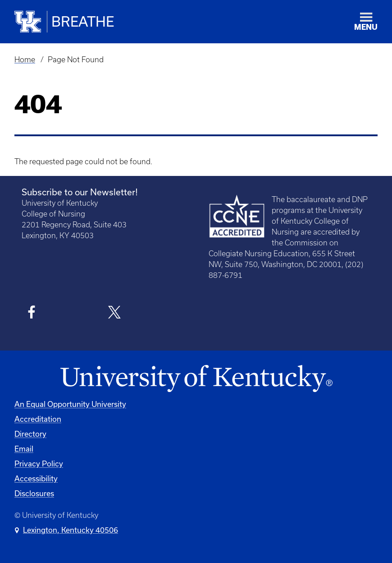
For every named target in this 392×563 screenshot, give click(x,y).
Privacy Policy (39, 464)
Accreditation (38, 419)
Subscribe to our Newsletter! (80, 192)
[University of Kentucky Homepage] (196, 379)
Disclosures (34, 493)
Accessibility (36, 478)
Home (25, 60)
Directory (30, 434)
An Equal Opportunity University (70, 404)
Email (24, 449)
